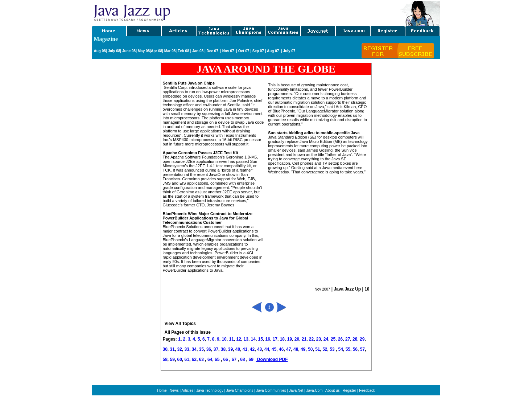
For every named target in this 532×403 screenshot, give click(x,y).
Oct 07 (244, 51)
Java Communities (271, 390)
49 (303, 349)
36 (209, 349)
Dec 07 (213, 51)
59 (172, 359)
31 (172, 349)
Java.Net (296, 390)
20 (297, 339)
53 (332, 349)
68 (243, 359)
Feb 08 (183, 51)
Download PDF (272, 359)
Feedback (367, 390)
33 (187, 349)
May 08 (144, 51)
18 (282, 339)
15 (261, 339)
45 (274, 349)
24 (326, 339)
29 (362, 339)
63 (202, 359)
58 (165, 359)
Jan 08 (198, 51)
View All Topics (180, 324)
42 (252, 349)
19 (290, 339)
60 (180, 359)
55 (348, 349)
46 (281, 349)
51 (317, 349)
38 (223, 349)
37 (216, 349)
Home (162, 390)
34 (194, 349)
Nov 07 (229, 51)
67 (235, 359)
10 (224, 339)
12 (238, 339)
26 (340, 339)
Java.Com (314, 390)
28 (355, 339)
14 (253, 339)
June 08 (129, 51)
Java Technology (210, 390)
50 (310, 349)
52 (325, 349)
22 (311, 339)
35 (201, 349)
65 (218, 359)
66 (226, 359)
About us (332, 390)
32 (180, 349)
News (174, 390)
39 (230, 349)
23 (319, 339)
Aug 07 (273, 51)
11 (231, 339)
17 (275, 339)
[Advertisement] (286, 12)
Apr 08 (156, 51)
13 (246, 339)
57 (362, 349)
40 (238, 349)
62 (194, 359)
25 (333, 339)
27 (348, 339)
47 (288, 349)
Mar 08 (169, 51)
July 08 (114, 51)
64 (210, 359)
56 (355, 349)
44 (267, 349)
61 (187, 359)
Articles (187, 390)
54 (341, 349)
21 (304, 339)
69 (251, 359)
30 (165, 349)
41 (245, 349)
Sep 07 (258, 51)
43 (259, 349)
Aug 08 (100, 51)
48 (296, 349)
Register (349, 390)
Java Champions (240, 390)
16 (268, 339)
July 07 (289, 51)
